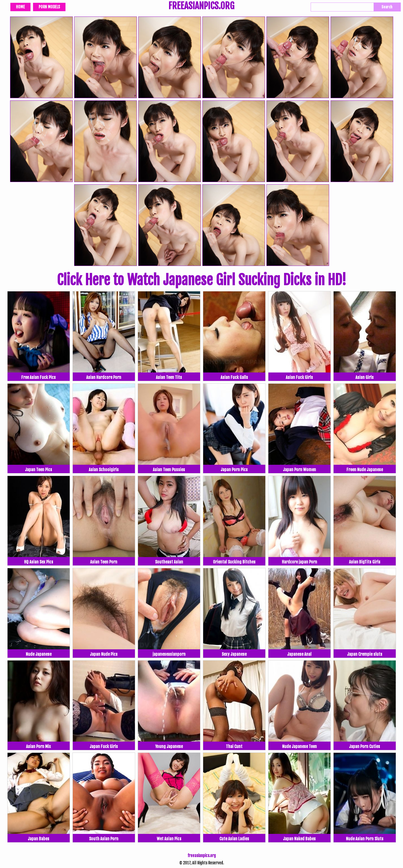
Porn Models (49, 7)
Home (20, 7)
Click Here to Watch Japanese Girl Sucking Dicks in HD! (201, 280)
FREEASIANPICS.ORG (201, 6)
